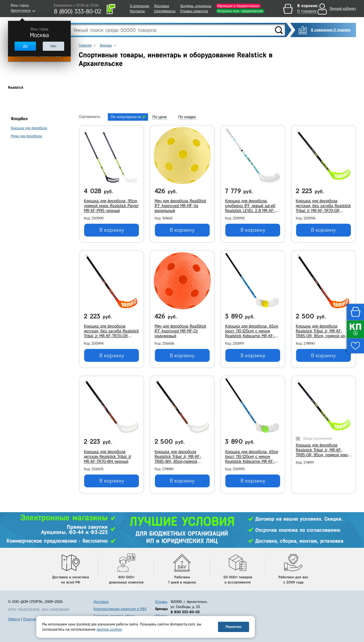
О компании (139, 6)
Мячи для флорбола (26, 136)
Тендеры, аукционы (196, 6)
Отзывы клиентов (194, 11)
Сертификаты (165, 11)
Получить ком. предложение (240, 11)
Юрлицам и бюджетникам (238, 6)
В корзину (112, 230)
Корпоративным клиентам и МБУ (120, 609)
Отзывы (161, 602)
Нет (53, 46)
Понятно (233, 627)
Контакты (137, 11)
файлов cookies (109, 629)
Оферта (14, 619)
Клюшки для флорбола (29, 128)
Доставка (162, 6)
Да (25, 46)
